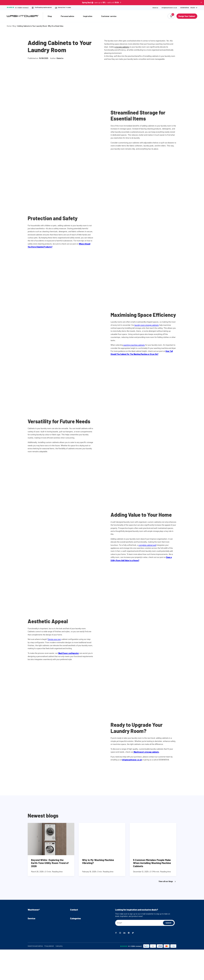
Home (9, 26)
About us (155, 8)
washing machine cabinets (134, 345)
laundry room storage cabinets (147, 325)
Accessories (75, 963)
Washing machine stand (79, 946)
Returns (31, 949)
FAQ (29, 925)
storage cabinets (122, 47)
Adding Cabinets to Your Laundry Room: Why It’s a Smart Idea (40, 26)
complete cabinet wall (147, 545)
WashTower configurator (69, 653)
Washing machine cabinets (80, 942)
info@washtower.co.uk (169, 8)
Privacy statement (49, 977)
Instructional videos (35, 921)
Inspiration (88, 16)
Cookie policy (59, 977)
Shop (50, 16)
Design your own (54, 639)
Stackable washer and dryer (80, 953)
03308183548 (75, 918)
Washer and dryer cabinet (80, 949)
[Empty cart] (171, 16)
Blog (14, 26)
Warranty (31, 953)
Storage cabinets (76, 960)
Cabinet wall (75, 956)
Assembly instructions (36, 918)
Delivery (31, 946)
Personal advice (67, 16)
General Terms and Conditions (35, 977)
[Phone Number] (185, 8)
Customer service (109, 16)
